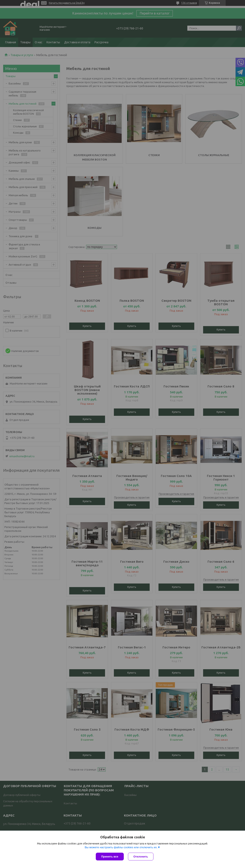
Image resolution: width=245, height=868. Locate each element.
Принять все (110, 857)
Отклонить (141, 857)
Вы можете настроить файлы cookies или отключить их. (121, 847)
